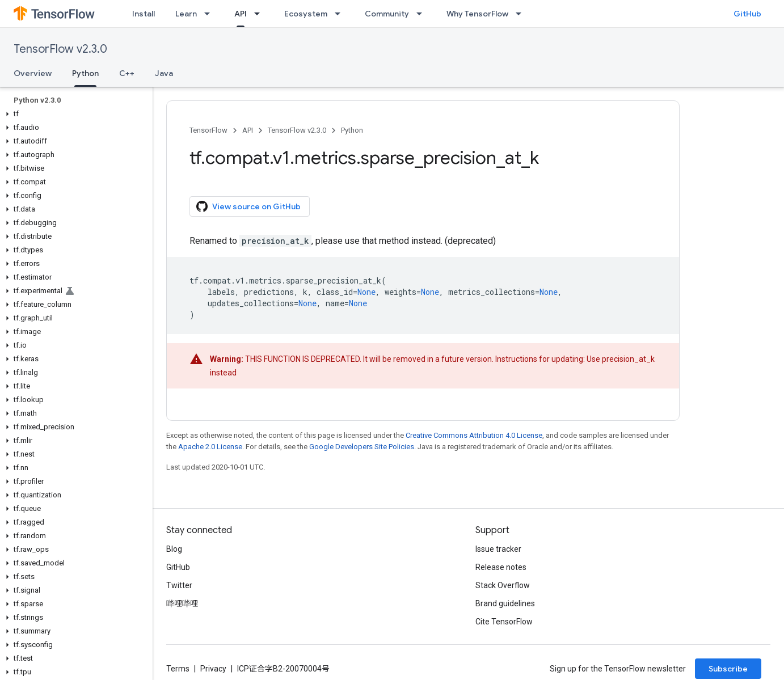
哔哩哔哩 (182, 603)
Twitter (179, 585)
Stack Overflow (503, 585)
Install (144, 14)
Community (387, 14)
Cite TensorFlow (504, 622)
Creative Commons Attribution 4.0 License (474, 435)
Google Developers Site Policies (362, 447)
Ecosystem (306, 14)
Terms (178, 669)
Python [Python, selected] (85, 73)
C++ (127, 73)
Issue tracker (498, 549)
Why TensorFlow (477, 14)
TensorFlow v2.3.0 (60, 49)
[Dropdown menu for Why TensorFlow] (522, 14)
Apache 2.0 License (210, 447)
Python (352, 130)
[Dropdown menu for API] (260, 14)
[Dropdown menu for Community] (423, 14)
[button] (74, 114)
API (248, 130)
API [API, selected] (241, 14)
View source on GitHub (248, 206)
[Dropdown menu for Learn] (210, 14)
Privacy (213, 669)
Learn (186, 14)
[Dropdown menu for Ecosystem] (341, 14)
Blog (174, 549)
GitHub (747, 14)
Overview (33, 73)
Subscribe (728, 669)
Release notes (501, 567)
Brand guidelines (505, 603)
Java (164, 73)
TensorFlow (208, 130)
